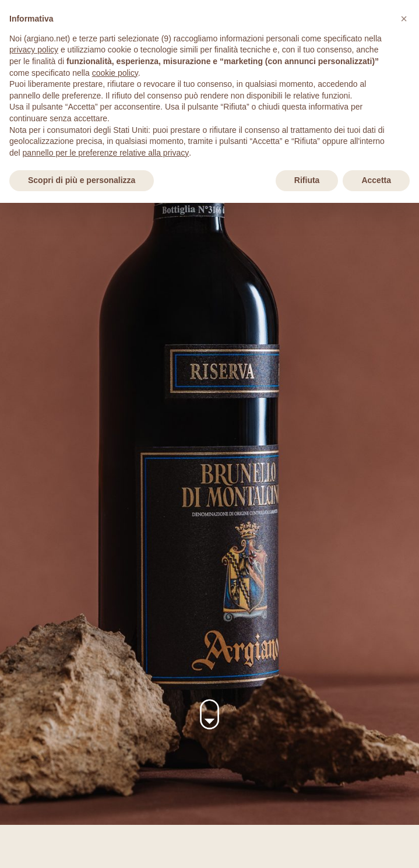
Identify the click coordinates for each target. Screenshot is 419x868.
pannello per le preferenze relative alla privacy (106, 153)
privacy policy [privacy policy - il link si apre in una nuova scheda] (34, 50)
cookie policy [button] (115, 73)
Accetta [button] (376, 180)
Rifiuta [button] (307, 180)
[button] (404, 19)
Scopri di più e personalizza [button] (82, 180)
